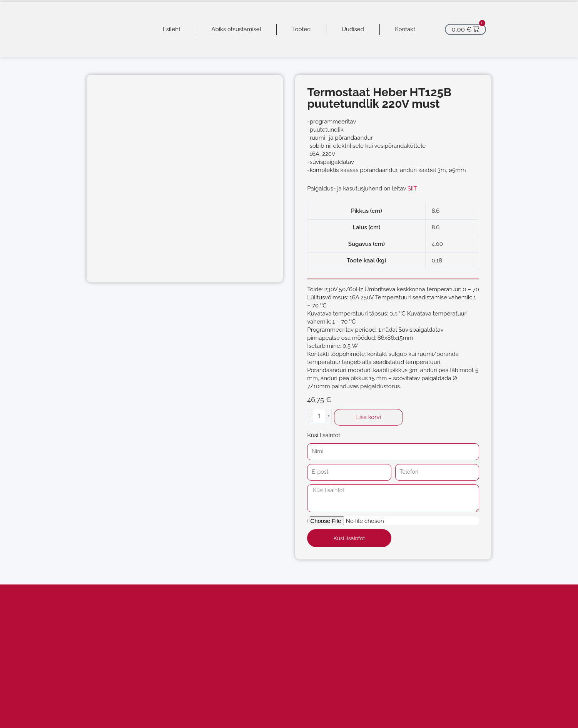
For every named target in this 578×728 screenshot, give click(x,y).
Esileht (172, 29)
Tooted (301, 29)
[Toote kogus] (319, 416)
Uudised (353, 29)
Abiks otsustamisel (236, 29)
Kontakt (405, 29)
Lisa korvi (369, 417)
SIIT (413, 189)
